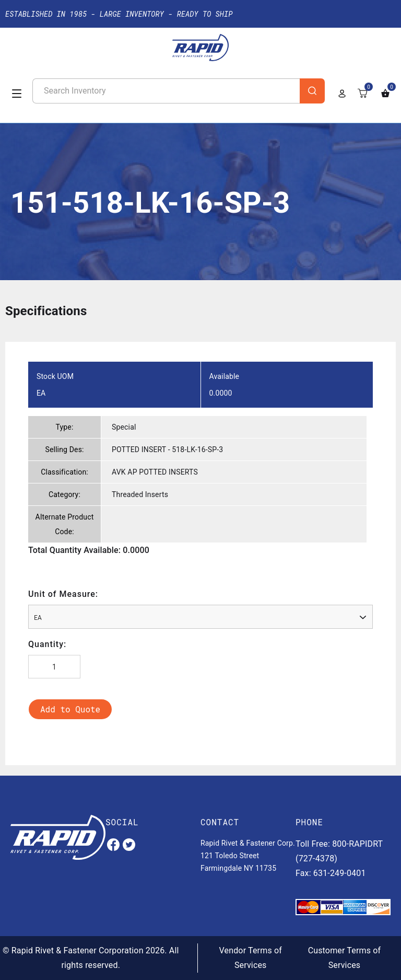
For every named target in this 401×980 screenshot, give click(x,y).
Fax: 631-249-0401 (331, 873)
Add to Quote (70, 709)
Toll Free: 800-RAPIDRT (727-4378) (339, 851)
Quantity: (47, 644)
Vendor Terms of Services (251, 958)
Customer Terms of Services (345, 958)
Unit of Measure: (63, 594)
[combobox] (200, 617)
